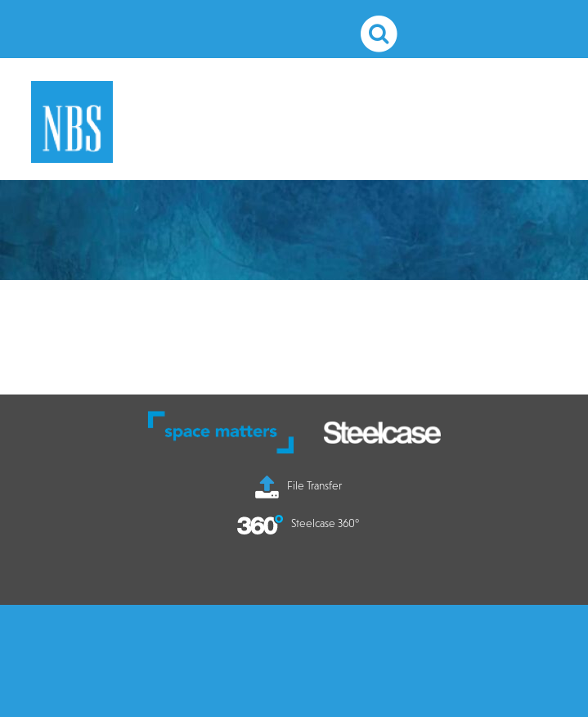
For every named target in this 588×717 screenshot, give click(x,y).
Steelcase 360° (298, 523)
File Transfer (298, 485)
